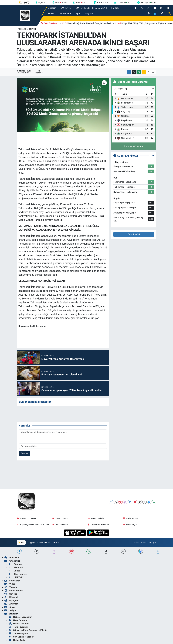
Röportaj (11, 597)
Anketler (11, 604)
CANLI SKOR (134, 234)
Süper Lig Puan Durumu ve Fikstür (33, 525)
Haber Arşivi (130, 525)
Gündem (52, 8)
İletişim (115, 8)
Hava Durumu (60, 518)
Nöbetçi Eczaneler (26, 518)
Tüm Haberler (65, 13)
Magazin (89, 13)
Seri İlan (11, 594)
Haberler (21, 29)
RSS (21, 542)
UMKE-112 (66, 8)
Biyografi (11, 600)
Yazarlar (11, 587)
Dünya (14, 571)
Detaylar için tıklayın (134, 146)
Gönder (24, 453)
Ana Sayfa (12, 557)
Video (10, 584)
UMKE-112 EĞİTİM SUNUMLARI (91, 8)
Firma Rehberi (14, 591)
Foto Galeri (12, 581)
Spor (78, 13)
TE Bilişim (152, 542)
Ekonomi (16, 567)
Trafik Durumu (131, 518)
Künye (51, 13)
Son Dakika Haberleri (98, 525)
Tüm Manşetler (60, 525)
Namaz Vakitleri (96, 518)
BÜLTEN (32, 29)
